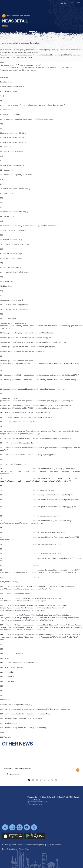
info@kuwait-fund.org (35, 811)
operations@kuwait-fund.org (37, 809)
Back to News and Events (19, 16)
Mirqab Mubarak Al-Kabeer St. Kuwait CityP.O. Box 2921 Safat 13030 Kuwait (53, 804)
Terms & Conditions (9, 849)
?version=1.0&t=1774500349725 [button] (43, 767)
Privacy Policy (24, 849)
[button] (64, 7)
